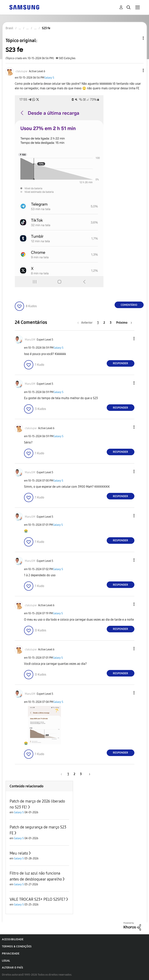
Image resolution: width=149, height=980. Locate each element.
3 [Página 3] (111, 323)
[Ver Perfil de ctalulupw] (22, 71)
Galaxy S (49, 78)
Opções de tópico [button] (137, 38)
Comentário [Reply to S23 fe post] (129, 305)
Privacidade (11, 954)
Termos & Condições (17, 946)
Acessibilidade (13, 939)
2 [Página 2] (104, 323)
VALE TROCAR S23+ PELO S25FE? (37, 899)
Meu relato (19, 853)
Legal (6, 961)
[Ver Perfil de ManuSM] (30, 340)
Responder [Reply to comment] (120, 363)
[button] (137, 70)
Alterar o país (12, 968)
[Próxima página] (124, 323)
